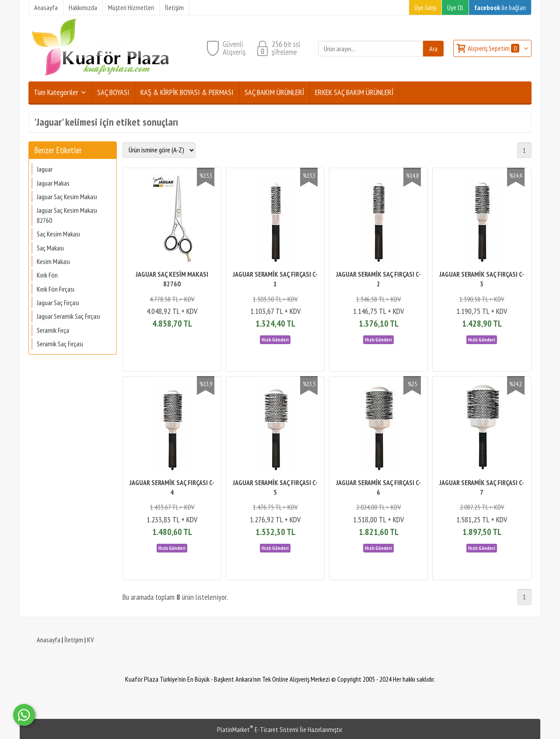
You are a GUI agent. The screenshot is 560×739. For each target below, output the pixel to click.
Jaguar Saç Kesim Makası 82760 (67, 215)
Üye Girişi (425, 7)
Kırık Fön (47, 275)
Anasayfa (49, 640)
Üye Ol (455, 7)
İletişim (74, 640)
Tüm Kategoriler (56, 92)
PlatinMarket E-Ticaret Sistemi (258, 729)
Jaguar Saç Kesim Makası (67, 197)
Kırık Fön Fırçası (56, 289)
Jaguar (45, 169)
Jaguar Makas (53, 183)
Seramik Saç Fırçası (60, 344)
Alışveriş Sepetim (494, 48)
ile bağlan (500, 7)
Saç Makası (50, 248)
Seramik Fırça (53, 330)
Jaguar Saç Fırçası (58, 303)
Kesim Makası (53, 261)
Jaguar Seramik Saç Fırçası (68, 316)
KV (90, 640)
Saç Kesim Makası (58, 234)
